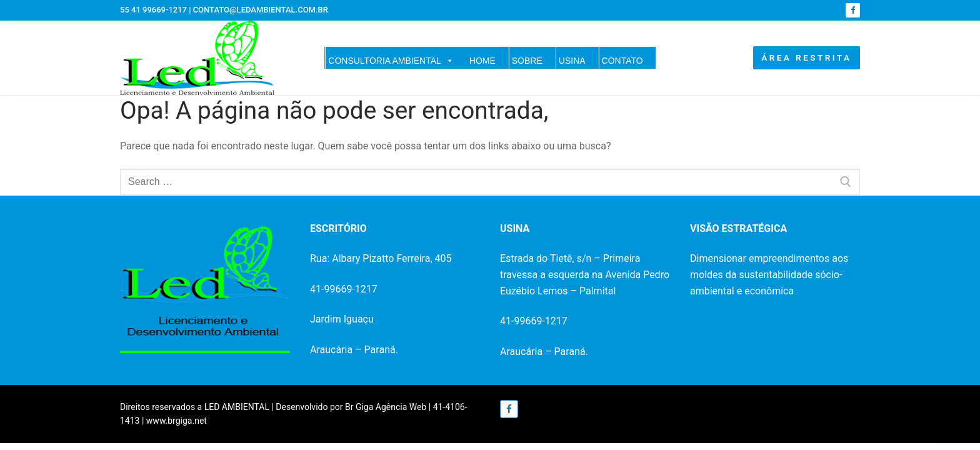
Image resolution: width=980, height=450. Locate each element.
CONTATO (622, 61)
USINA (572, 61)
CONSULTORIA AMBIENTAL (391, 61)
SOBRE (527, 61)
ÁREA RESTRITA (806, 57)
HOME (482, 61)
